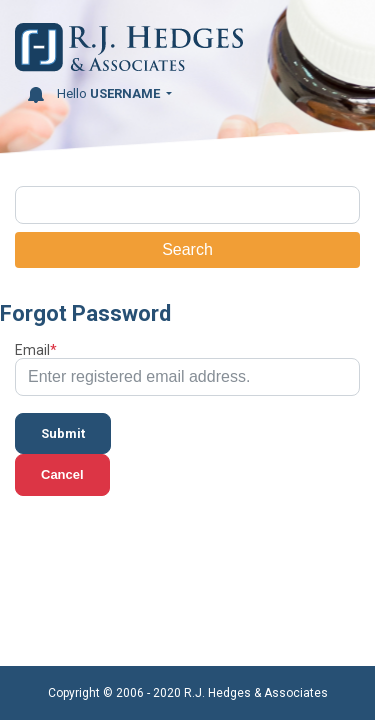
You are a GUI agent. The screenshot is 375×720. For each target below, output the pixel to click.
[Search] (187, 205)
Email (32, 350)
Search (187, 249)
